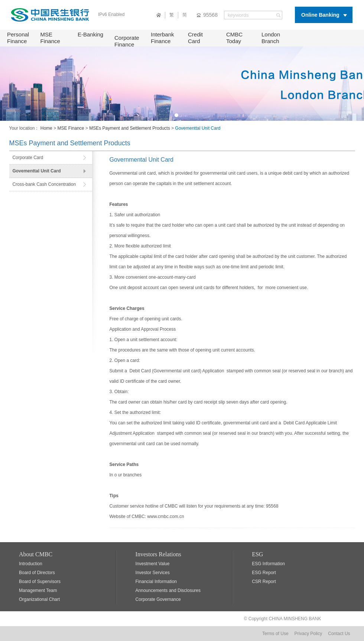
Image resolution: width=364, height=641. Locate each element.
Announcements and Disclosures (168, 590)
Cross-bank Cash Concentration (44, 184)
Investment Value (153, 564)
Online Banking (320, 15)
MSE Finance (50, 38)
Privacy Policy (308, 634)
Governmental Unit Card (142, 160)
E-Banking (90, 34)
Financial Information (156, 582)
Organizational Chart (39, 599)
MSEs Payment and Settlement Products (129, 128)
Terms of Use (275, 634)
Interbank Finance (162, 38)
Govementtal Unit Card (36, 171)
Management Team (38, 590)
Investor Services (153, 573)
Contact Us (339, 634)
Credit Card (195, 38)
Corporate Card (28, 158)
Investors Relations (158, 554)
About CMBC (36, 554)
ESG (257, 554)
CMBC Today (234, 38)
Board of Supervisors (40, 582)
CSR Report (264, 582)
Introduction (31, 564)
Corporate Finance (127, 41)
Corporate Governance (158, 599)
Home (46, 128)
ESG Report (264, 573)
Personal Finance (18, 38)
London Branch (271, 38)
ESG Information (268, 564)
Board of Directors (37, 573)
